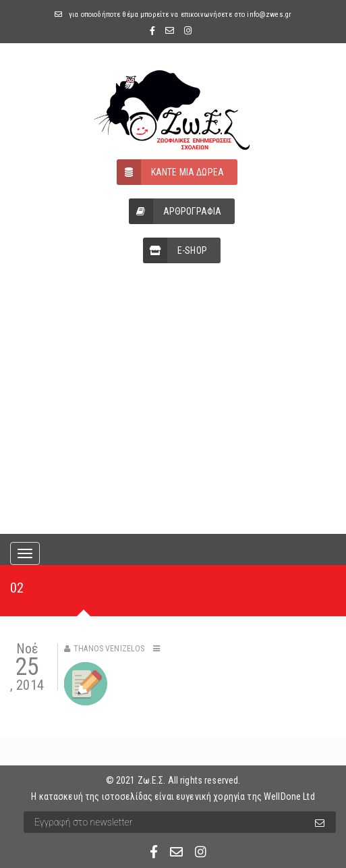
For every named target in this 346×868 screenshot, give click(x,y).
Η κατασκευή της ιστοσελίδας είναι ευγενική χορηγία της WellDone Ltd (173, 796)
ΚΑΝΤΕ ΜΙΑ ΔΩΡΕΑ (170, 172)
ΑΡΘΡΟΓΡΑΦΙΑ (175, 211)
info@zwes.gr (269, 15)
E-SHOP (175, 250)
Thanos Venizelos (109, 649)
